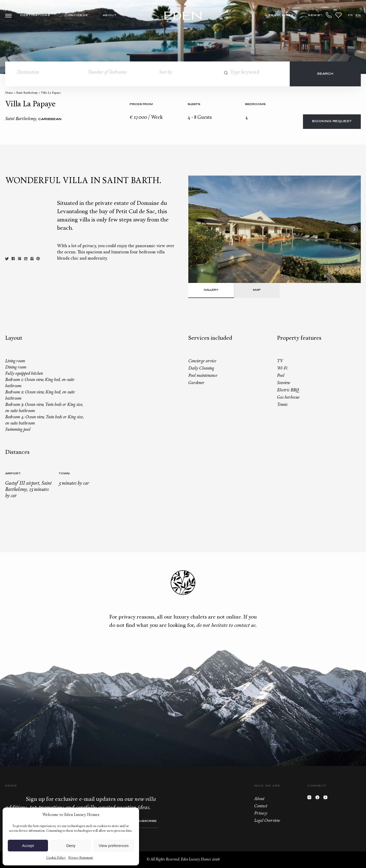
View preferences (114, 846)
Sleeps (194, 104)
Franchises (281, 15)
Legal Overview (267, 821)
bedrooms (255, 104)
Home (9, 93)
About (110, 15)
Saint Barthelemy (27, 93)
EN (358, 15)
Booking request (332, 121)
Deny (71, 846)
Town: (64, 474)
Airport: (13, 474)
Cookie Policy (56, 858)
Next (354, 229)
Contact (261, 806)
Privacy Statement (81, 858)
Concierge (76, 15)
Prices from (141, 104)
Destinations (35, 15)
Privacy (261, 814)
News (314, 15)
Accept (28, 846)
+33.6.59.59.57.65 (329, 15)
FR (351, 15)
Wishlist (339, 15)
